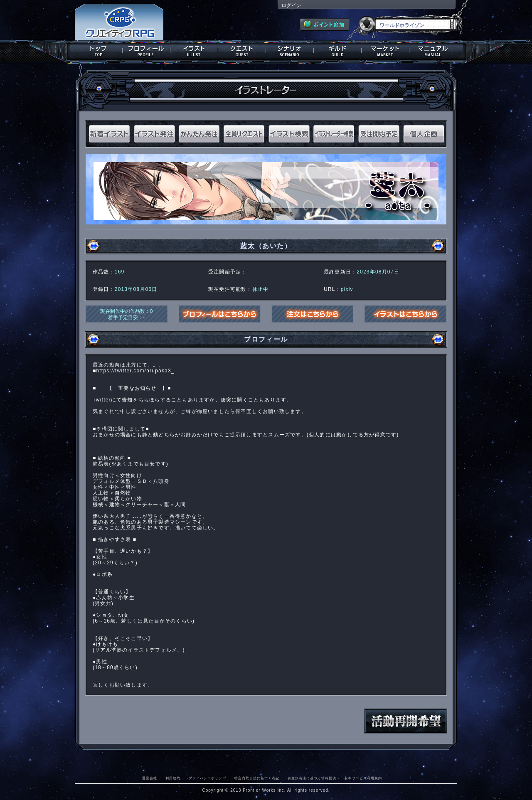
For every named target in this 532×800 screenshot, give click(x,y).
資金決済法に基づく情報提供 (312, 778)
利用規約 (173, 778)
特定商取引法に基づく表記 (257, 778)
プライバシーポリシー (207, 778)
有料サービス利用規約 (363, 778)
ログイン (291, 5)
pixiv (347, 289)
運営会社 (150, 778)
